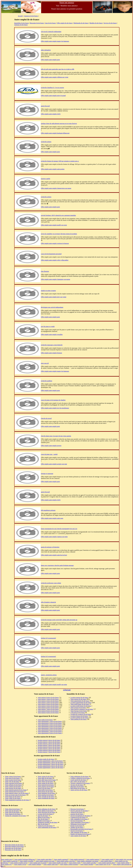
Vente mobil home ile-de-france (80, 704)
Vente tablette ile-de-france (46, 811)
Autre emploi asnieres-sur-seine (45, 861)
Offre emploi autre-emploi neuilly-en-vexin (54, 225)
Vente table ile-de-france (45, 778)
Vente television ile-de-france (46, 812)
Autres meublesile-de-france (46, 798)
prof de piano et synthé (48, 327)
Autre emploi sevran (20, 864)
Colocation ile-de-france (78, 713)
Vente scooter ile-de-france (13, 780)
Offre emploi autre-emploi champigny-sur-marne (56, 279)
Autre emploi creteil (107, 859)
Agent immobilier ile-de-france (80, 822)
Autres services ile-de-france (79, 790)
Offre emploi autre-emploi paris (50, 60)
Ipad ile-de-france (43, 816)
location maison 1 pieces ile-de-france (49, 742)
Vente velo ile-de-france (12, 782)
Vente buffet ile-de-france (45, 790)
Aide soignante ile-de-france (79, 832)
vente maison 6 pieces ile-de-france (48, 708)
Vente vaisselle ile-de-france (46, 797)
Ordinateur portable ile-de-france (48, 822)
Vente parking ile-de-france (79, 719)
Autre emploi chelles (123, 863)
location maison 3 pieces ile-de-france (49, 745)
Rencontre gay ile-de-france (13, 848)
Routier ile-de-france (77, 826)
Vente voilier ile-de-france (13, 798)
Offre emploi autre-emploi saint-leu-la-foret (54, 555)
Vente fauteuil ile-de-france (46, 785)
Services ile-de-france (110, 23)
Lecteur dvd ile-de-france (45, 814)
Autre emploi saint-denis (44, 859)
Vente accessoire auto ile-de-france (15, 795)
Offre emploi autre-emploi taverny (51, 446)
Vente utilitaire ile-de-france (13, 785)
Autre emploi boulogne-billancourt (25, 859)
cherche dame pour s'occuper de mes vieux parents (56, 436)
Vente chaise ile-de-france (45, 782)
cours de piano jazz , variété (49, 454)
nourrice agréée (46, 179)
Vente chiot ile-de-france (12, 812)
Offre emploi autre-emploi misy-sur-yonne (54, 297)
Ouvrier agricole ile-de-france (79, 811)
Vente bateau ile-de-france (13, 797)
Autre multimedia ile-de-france (47, 827)
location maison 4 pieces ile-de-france (49, 747)
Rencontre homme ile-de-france (14, 846)
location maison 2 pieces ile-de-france (49, 744)
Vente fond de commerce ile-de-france (82, 709)
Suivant (68, 690)
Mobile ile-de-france (44, 821)
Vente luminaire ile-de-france (46, 793)
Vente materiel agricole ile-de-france (16, 790)
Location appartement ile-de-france (81, 703)
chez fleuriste (45, 271)
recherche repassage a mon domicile (52, 345)
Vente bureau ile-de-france (46, 792)
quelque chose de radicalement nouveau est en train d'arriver (59, 124)
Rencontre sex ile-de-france (13, 850)
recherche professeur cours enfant (51, 583)
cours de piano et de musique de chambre (53, 400)
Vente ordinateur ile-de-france (47, 809)
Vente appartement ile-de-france (80, 701)
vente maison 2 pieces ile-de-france (48, 701)
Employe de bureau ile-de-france (80, 834)
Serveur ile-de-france (77, 821)
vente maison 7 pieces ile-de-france (48, 709)
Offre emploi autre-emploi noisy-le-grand (53, 96)
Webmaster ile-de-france (78, 824)
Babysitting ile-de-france (78, 788)
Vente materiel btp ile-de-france (14, 792)
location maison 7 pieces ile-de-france (49, 752)
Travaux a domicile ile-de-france (80, 783)
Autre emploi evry (6, 864)
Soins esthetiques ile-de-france (80, 777)
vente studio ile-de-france (45, 720)
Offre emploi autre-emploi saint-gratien (53, 169)
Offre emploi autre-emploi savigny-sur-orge (54, 464)
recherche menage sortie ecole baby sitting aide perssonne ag (59, 620)
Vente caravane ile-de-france (14, 783)
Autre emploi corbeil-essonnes (69, 864)
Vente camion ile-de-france (13, 787)
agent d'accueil (45, 106)
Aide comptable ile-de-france (79, 819)
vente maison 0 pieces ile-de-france (48, 698)
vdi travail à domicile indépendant (51, 32)
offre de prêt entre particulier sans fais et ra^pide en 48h (58, 69)
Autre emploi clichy (75, 863)
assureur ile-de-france (77, 814)
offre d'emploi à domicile (48, 602)
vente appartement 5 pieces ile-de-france (50, 728)
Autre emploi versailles (27, 861)
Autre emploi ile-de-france (78, 836)
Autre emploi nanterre (93, 859)
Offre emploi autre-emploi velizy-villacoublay (55, 260)
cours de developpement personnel (51, 254)
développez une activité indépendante (52, 307)
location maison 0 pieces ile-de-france (49, 740)
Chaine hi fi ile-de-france (45, 826)
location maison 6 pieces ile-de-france (49, 750)
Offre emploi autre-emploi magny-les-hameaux (55, 41)
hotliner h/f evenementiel (48, 638)
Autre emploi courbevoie (10, 861)
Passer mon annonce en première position (67, 9)
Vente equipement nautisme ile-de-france (17, 800)
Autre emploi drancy (107, 861)
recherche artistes (46, 142)
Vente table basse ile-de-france (47, 780)
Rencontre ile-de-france (37, 23)
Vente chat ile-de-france (12, 811)
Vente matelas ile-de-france (46, 795)
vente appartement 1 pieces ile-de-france (50, 721)
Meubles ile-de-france (96, 23)
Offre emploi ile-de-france (65, 23)
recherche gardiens (47, 381)
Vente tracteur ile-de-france (13, 788)
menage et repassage (47, 474)
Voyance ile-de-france (77, 785)
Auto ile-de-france (50, 23)
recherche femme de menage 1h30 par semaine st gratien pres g (60, 161)
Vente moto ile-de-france (12, 778)
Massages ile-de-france (77, 787)
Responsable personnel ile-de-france (81, 829)
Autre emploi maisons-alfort (107, 863)
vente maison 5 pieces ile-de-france (48, 706)
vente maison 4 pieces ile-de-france (48, 704)
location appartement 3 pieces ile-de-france (51, 764)
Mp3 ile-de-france (43, 824)
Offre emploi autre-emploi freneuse (52, 353)
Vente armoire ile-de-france (46, 787)
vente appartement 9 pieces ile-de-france (50, 733)
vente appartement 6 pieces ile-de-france (50, 730)
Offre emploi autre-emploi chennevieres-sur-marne (56, 188)
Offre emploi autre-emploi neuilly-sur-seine (54, 685)
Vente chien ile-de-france (13, 809)
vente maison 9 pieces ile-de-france (48, 713)
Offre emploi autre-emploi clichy (51, 114)
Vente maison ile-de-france (78, 699)
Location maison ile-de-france (79, 698)
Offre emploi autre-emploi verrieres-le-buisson (55, 243)
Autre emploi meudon (87, 864)
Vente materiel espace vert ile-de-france (17, 793)
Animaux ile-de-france (21, 25)
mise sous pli (45, 363)
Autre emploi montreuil (77, 859)
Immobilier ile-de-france (22, 23)
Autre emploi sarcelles (89, 863)
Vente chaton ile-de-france (13, 814)
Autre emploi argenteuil (61, 859)
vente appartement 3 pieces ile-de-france (50, 725)
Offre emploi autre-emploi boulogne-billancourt (55, 133)
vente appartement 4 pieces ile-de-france (50, 726)
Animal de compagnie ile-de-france (16, 816)
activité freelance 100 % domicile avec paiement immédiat (58, 215)
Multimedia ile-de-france (81, 23)
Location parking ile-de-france (80, 718)
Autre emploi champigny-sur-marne (88, 861)
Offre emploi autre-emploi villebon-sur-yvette (55, 77)
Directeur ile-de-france (77, 809)
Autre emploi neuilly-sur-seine (58, 863)
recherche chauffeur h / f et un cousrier (53, 88)
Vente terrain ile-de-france (78, 708)
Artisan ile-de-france (77, 812)
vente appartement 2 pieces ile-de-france (50, 723)
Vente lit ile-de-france (44, 788)
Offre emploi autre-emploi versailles (52, 334)
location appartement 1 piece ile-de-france (50, 761)
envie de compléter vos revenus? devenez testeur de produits (59, 234)
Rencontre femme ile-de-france (14, 845)
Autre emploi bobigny (35, 864)
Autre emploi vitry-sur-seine (124, 859)
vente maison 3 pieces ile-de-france (48, 703)
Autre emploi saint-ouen (51, 864)
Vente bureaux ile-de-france (79, 711)
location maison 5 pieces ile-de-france (49, 749)
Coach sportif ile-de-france (78, 780)
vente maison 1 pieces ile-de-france (48, 699)
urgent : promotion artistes (49, 675)
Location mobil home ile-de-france (81, 706)
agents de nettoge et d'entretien (50, 547)
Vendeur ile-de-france (77, 827)
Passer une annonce (67, 3)
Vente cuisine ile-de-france (46, 777)
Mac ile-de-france (43, 819)
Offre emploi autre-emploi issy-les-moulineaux (55, 408)
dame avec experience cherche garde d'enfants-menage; (57, 565)
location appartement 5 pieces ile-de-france (51, 768)
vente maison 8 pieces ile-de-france (48, 711)
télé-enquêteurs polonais (48, 510)
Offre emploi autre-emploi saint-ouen (52, 518)
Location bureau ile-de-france (79, 716)
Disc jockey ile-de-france (78, 782)
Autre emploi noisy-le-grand (38, 863)
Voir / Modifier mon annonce (67, 6)
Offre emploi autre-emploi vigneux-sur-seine (54, 537)
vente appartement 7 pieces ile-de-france (50, 731)
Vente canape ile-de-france (46, 783)
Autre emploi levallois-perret (19, 863)
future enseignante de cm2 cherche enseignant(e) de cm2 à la (59, 529)
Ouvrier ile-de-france (77, 831)
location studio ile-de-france (46, 759)
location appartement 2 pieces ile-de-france (51, 763)
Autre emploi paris (7, 859)
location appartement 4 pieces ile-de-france (51, 766)
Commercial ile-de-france (78, 817)
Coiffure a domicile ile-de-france (80, 778)
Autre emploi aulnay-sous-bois (66, 861)
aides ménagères (46, 50)
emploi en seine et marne (48, 291)
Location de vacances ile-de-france (81, 714)
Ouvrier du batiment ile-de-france (80, 816)
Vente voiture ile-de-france (13, 777)
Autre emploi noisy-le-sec (103, 864)
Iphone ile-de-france (44, 817)
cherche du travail (46, 418)
